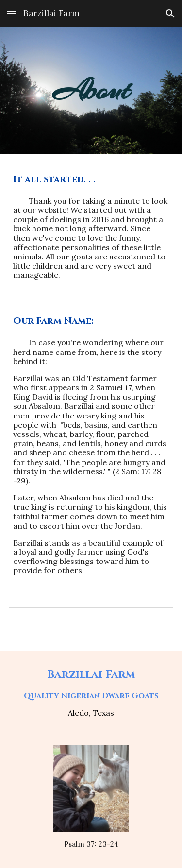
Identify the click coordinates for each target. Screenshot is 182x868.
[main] (91, 90)
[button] (12, 13)
